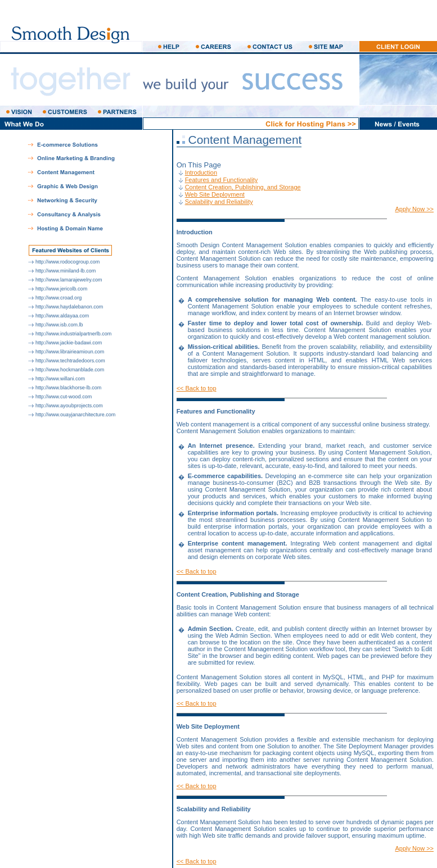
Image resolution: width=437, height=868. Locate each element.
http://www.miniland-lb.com (66, 271)
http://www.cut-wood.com (64, 397)
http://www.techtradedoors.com (70, 361)
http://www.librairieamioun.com (70, 352)
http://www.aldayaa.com (62, 316)
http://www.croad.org (58, 298)
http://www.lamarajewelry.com (69, 280)
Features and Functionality (222, 180)
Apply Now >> (415, 209)
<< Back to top (197, 388)
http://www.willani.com (60, 379)
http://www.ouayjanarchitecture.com (75, 415)
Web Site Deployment (215, 194)
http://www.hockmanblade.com (70, 370)
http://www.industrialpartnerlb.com (73, 334)
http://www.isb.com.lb (59, 325)
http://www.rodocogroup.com (67, 262)
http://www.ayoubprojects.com (69, 406)
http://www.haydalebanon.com (69, 307)
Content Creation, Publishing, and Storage (243, 187)
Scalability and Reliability (219, 202)
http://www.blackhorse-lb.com (68, 388)
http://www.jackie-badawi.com (69, 343)
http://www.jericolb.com (61, 289)
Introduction (201, 172)
